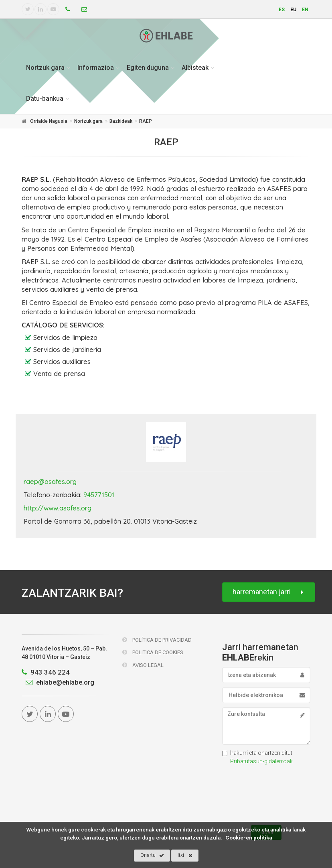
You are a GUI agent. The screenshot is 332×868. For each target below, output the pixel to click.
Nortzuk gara (45, 68)
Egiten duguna (148, 68)
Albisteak (195, 68)
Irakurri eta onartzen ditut (257, 757)
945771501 (99, 495)
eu (293, 10)
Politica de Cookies (153, 652)
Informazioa (96, 68)
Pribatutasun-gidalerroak (261, 761)
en (305, 10)
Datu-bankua (45, 99)
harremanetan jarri (269, 592)
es (282, 10)
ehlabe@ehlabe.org (58, 682)
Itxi (185, 856)
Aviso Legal (143, 665)
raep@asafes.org (50, 481)
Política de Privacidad (157, 640)
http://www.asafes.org (58, 508)
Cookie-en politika (249, 838)
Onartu (152, 856)
